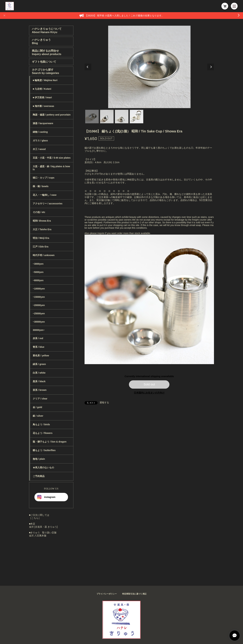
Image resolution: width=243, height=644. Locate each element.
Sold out (149, 384)
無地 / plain (39, 459)
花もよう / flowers (43, 433)
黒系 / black (39, 381)
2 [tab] (107, 117)
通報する (104, 402)
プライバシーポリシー (107, 594)
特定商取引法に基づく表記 (134, 594)
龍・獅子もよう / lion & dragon (50, 442)
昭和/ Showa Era (42, 221)
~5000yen (38, 272)
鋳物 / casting (40, 132)
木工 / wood (39, 149)
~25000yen (39, 313)
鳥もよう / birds (41, 424)
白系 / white (39, 373)
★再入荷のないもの (43, 468)
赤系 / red (38, 338)
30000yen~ (39, 330)
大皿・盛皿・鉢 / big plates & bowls (51, 168)
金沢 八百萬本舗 (38, 536)
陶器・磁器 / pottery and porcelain (52, 115)
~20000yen (39, 305)
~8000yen (38, 280)
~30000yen (39, 322)
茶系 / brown (40, 390)
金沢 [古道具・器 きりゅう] (43, 527)
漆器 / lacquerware (43, 123)
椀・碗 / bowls (41, 186)
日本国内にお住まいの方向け (149, 393)
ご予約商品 (39, 476)
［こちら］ (35, 518)
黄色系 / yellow (41, 356)
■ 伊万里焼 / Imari (42, 97)
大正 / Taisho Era (42, 229)
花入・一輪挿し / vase (45, 195)
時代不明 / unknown (44, 255)
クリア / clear (40, 399)
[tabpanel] (149, 67)
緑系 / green (39, 364)
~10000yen (39, 289)
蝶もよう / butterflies (44, 450)
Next (211, 67)
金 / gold (37, 407)
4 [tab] (137, 117)
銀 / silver (38, 416)
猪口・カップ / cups (44, 178)
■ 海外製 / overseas (43, 106)
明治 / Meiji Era (41, 238)
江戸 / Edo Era (41, 247)
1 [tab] (92, 117)
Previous (88, 67)
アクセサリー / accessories (48, 204)
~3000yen (38, 264)
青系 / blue (38, 347)
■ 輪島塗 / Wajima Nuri (45, 80)
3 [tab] (122, 117)
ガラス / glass (40, 141)
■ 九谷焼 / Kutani (42, 89)
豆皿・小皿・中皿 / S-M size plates (52, 158)
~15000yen (39, 297)
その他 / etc (39, 212)
